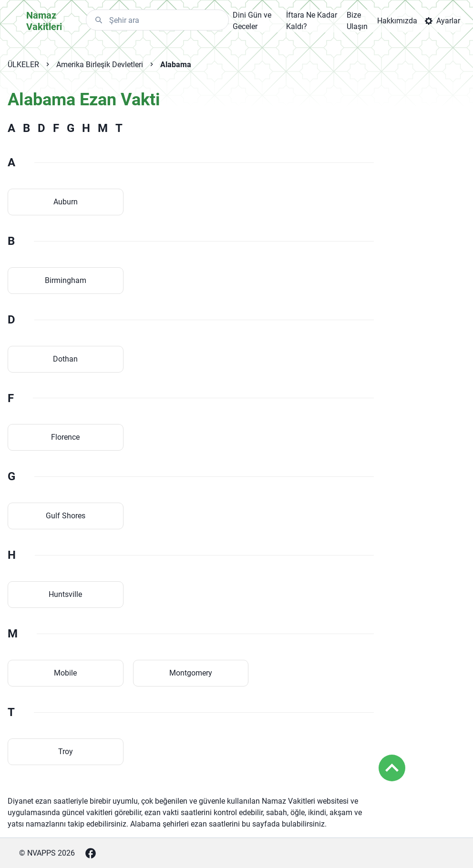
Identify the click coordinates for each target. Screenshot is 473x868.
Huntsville (65, 594)
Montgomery (191, 673)
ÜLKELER (23, 65)
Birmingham (66, 280)
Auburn (66, 202)
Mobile (65, 673)
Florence (65, 437)
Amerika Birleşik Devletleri (100, 65)
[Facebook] (91, 853)
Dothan (65, 359)
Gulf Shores (66, 516)
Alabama (176, 65)
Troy (66, 752)
